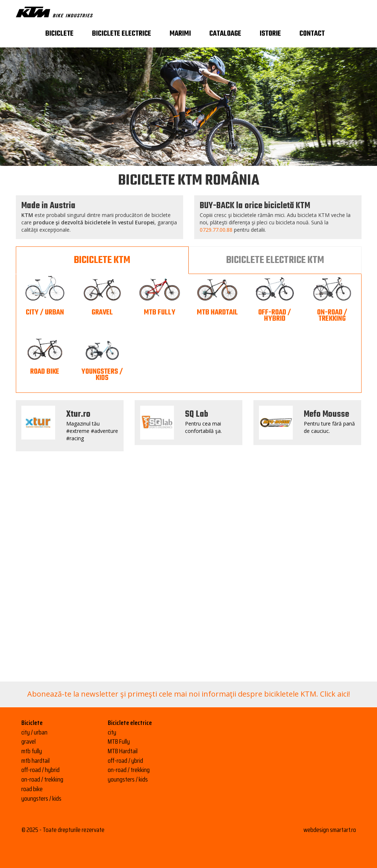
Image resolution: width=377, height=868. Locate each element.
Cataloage (225, 34)
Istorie (270, 34)
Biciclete (59, 34)
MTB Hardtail (123, 751)
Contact (312, 34)
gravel (29, 741)
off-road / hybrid (40, 770)
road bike (32, 789)
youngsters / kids (41, 798)
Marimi (180, 34)
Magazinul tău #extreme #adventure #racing (92, 431)
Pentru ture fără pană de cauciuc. (329, 427)
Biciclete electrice (122, 34)
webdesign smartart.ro (330, 830)
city (112, 732)
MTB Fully (119, 741)
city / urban (34, 732)
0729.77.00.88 (216, 230)
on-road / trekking (42, 779)
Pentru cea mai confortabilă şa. (203, 427)
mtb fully (32, 751)
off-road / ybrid (125, 761)
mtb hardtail (35, 761)
